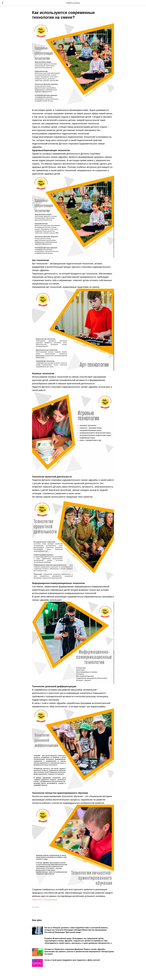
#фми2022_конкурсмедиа (45, 899)
